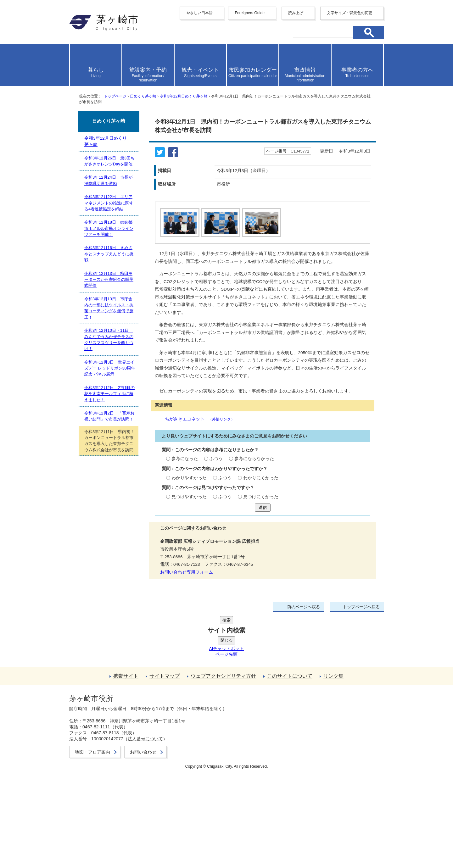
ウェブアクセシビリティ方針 (223, 775)
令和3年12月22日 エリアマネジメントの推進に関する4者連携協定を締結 (109, 203)
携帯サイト (126, 775)
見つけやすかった (189, 643)
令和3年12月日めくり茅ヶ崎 (184, 96)
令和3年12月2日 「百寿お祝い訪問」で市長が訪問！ (109, 416)
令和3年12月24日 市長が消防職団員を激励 (108, 180)
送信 (263, 654)
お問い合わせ (143, 845)
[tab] (179, 223)
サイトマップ (165, 775)
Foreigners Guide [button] (250, 13)
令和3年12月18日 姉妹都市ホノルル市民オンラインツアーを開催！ (109, 228)
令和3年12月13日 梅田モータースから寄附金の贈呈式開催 (109, 280)
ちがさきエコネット (200, 565)
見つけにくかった (261, 643)
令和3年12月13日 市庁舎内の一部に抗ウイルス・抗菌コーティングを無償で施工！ (109, 308)
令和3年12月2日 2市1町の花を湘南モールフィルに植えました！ (109, 394)
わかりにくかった (261, 624)
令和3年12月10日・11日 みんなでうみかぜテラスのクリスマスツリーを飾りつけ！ (109, 339)
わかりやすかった (189, 624)
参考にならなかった (254, 605)
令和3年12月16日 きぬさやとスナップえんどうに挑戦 (109, 254)
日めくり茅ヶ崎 (143, 96)
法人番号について (145, 832)
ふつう (216, 605)
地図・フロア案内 (92, 845)
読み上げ (296, 13)
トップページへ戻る (361, 753)
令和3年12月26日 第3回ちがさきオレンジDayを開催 (109, 161)
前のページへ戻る (304, 753)
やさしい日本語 (199, 13)
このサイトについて (290, 775)
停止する (195, 247)
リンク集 (333, 775)
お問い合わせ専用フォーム (187, 718)
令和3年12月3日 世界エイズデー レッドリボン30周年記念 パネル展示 (110, 368)
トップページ (115, 96)
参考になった (185, 605)
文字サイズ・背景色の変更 (350, 13)
